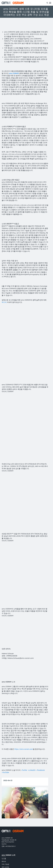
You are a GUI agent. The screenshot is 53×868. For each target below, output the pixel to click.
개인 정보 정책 (6, 850)
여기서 (4, 302)
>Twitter (24, 699)
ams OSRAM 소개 (8, 783)
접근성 (4, 801)
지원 (3, 808)
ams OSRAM (14, 73)
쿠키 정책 (36, 850)
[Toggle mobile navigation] (50, 3)
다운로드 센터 (6, 814)
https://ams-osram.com (24, 677)
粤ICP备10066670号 (8, 853)
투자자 (4, 790)
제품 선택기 (5, 811)
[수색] (47, 3)
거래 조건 (23, 850)
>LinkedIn (32, 699)
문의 (3, 820)
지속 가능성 (5, 793)
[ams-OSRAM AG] (13, 3)
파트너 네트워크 (7, 826)
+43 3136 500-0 (10, 775)
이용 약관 (16, 850)
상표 (29, 850)
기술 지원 (5, 823)
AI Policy (43, 850)
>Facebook (41, 699)
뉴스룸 (4, 787)
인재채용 (4, 798)
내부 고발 (5, 828)
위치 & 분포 (5, 796)
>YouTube (5, 701)
